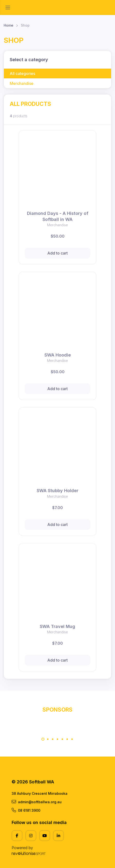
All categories (22, 73)
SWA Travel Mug (57, 626)
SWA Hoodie (58, 355)
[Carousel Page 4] (57, 739)
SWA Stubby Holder (57, 491)
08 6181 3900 (26, 810)
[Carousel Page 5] (62, 739)
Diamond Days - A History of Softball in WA (58, 216)
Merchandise (22, 83)
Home (8, 25)
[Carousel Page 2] (48, 739)
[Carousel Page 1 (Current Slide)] (43, 739)
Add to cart (57, 253)
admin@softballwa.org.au (37, 802)
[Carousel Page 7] (72, 739)
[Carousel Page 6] (67, 739)
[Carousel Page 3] (53, 739)
